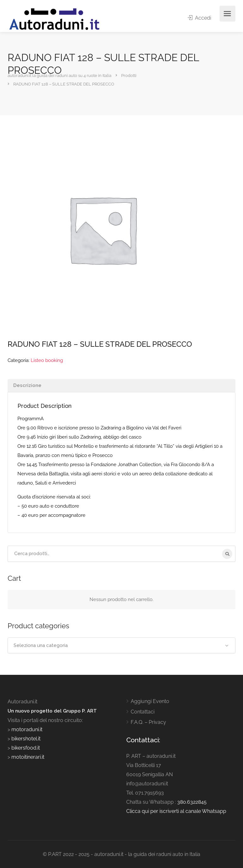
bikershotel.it (26, 739)
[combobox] (121, 645)
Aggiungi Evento (150, 701)
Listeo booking (47, 360)
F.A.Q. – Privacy (148, 722)
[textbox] (121, 645)
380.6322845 (192, 802)
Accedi (199, 18)
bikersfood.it (26, 748)
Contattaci (143, 712)
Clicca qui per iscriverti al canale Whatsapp (176, 811)
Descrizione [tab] (27, 385)
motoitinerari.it (27, 757)
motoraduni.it (26, 729)
